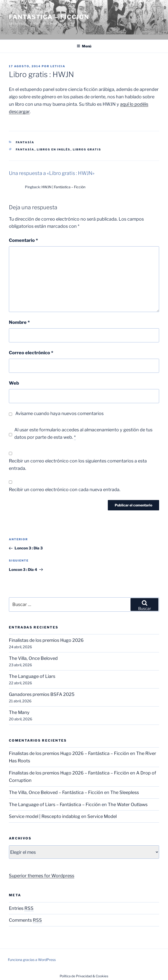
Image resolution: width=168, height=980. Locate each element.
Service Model (102, 816)
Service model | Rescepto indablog (45, 816)
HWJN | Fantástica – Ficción (63, 187)
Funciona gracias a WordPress (32, 960)
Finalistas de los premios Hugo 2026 (46, 640)
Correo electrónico (31, 353)
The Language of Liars (32, 676)
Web (14, 383)
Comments (25, 920)
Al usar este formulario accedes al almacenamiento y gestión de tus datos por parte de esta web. (83, 434)
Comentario (23, 240)
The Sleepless (125, 792)
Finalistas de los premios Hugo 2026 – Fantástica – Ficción (69, 753)
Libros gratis (87, 149)
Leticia (58, 66)
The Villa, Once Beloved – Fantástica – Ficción (56, 792)
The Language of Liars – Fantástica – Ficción (55, 804)
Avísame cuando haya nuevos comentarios (59, 413)
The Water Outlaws (128, 804)
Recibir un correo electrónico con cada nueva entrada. (65, 490)
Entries (21, 908)
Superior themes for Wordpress (42, 876)
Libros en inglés (54, 149)
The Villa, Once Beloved (33, 658)
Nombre (19, 322)
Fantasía (25, 142)
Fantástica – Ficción (49, 17)
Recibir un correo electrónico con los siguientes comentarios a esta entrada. (78, 465)
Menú (84, 46)
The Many (19, 712)
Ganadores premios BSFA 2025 (42, 694)
